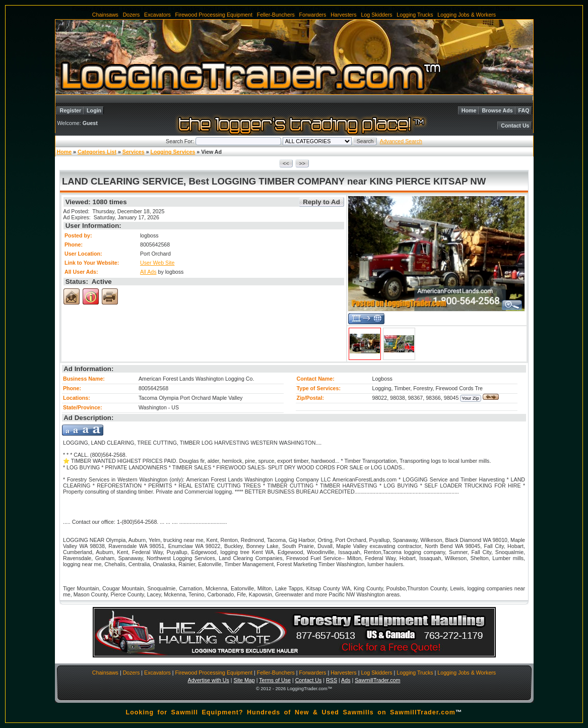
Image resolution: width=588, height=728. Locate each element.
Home (469, 110)
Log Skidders (376, 15)
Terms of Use (275, 680)
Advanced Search (401, 141)
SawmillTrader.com (377, 680)
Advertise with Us (209, 680)
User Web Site (157, 263)
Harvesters (344, 15)
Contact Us (515, 126)
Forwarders (313, 15)
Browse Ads (497, 110)
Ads (346, 680)
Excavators (157, 15)
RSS (332, 680)
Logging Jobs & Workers (467, 15)
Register (71, 110)
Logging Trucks (415, 15)
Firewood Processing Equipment (214, 15)
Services (134, 152)
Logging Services (173, 152)
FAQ (524, 110)
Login (94, 110)
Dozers (132, 15)
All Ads (148, 272)
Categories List (97, 152)
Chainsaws (105, 15)
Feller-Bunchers (276, 15)
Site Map (244, 680)
